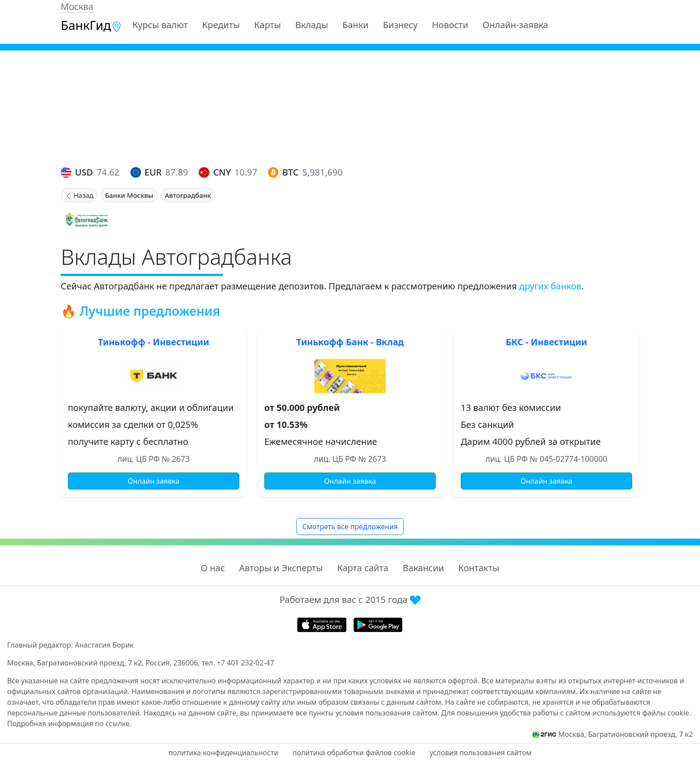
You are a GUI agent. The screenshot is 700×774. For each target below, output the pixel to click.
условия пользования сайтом (480, 753)
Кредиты (221, 25)
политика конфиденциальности (223, 753)
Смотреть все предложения (350, 527)
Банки (356, 25)
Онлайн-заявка (515, 25)
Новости (450, 25)
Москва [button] (77, 6)
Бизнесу (400, 25)
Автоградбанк (188, 195)
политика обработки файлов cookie (354, 753)
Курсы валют (160, 25)
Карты (267, 25)
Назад (79, 195)
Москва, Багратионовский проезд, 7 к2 (625, 734)
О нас (213, 568)
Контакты (479, 568)
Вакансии (423, 568)
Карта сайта (363, 568)
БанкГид (91, 25)
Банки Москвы (129, 195)
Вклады (312, 25)
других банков (550, 286)
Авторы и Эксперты (281, 568)
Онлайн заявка (154, 481)
